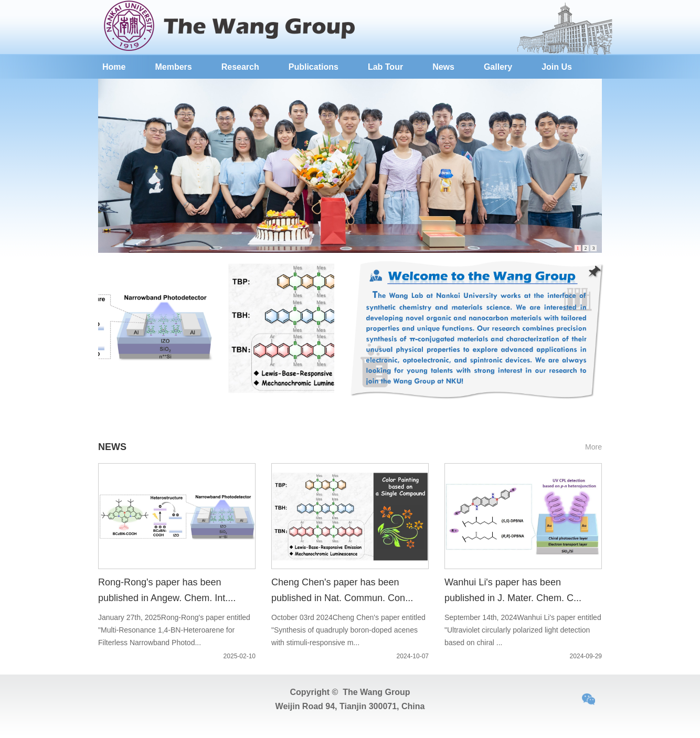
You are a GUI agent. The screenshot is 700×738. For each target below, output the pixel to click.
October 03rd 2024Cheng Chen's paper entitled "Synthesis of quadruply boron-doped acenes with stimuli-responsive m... (348, 630)
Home (114, 67)
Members (173, 67)
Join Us (557, 67)
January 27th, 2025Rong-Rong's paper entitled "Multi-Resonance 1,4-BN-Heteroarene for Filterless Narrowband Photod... (174, 630)
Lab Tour (385, 67)
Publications (314, 67)
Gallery (498, 67)
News (443, 67)
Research (240, 67)
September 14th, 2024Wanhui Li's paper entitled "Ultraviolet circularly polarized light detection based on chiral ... (523, 630)
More (593, 447)
